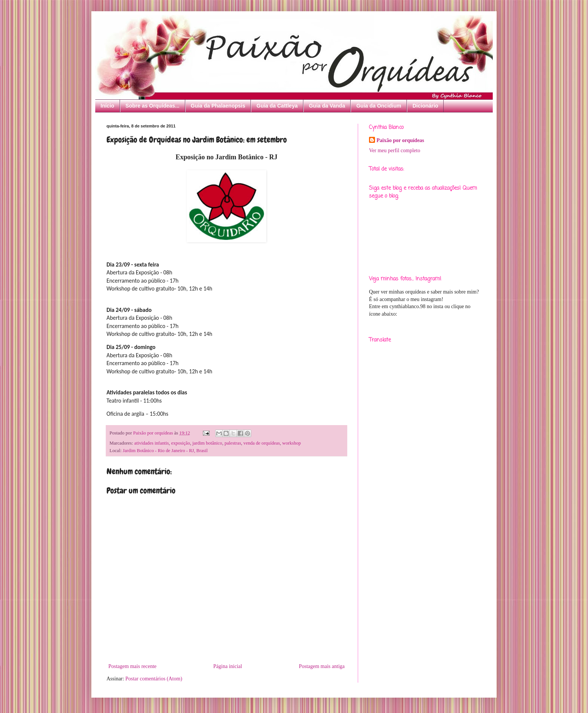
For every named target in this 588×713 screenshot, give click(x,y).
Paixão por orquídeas (400, 140)
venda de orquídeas (262, 443)
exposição (180, 443)
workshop (292, 443)
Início (107, 106)
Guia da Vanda (327, 106)
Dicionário (425, 106)
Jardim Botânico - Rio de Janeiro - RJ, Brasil (165, 451)
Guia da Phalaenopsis (218, 106)
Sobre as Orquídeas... (153, 106)
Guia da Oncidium (379, 106)
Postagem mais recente (132, 666)
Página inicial (228, 666)
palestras (233, 443)
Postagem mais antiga (322, 666)
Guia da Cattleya (277, 106)
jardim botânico (207, 443)
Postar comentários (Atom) (154, 679)
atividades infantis (151, 443)
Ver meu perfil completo (394, 151)
